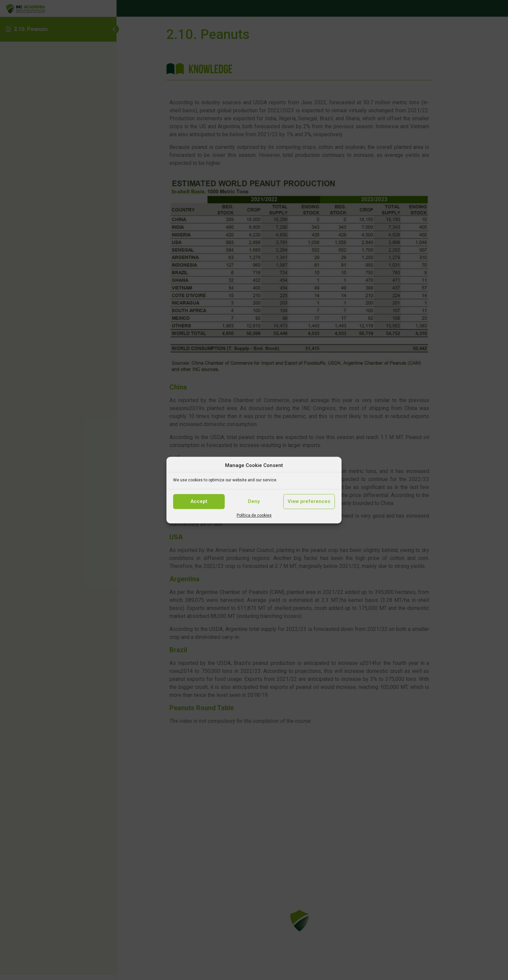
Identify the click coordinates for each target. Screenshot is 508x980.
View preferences (309, 501)
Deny (254, 501)
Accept (199, 501)
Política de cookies (254, 515)
